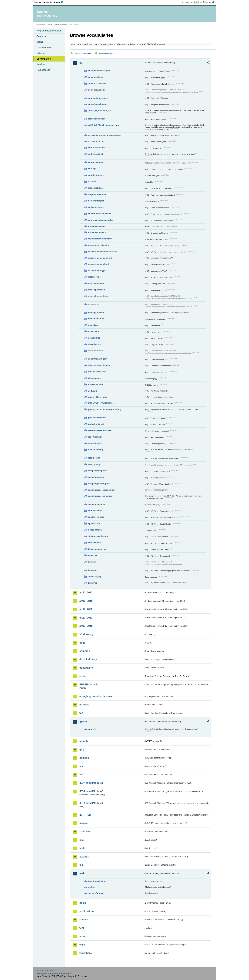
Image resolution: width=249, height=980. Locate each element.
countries (93, 729)
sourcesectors (95, 511)
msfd (82, 873)
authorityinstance (97, 148)
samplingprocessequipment (102, 490)
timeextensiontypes (98, 549)
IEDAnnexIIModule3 (91, 791)
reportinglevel (95, 437)
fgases (83, 721)
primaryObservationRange (101, 403)
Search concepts (106, 54)
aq (81, 63)
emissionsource (96, 207)
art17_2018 (86, 626)
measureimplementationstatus (103, 252)
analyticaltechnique (98, 104)
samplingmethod (96, 477)
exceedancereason (97, 232)
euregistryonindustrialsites (96, 696)
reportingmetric (96, 443)
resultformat (94, 458)
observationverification (99, 365)
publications (87, 911)
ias (81, 766)
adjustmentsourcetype (99, 71)
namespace (94, 331)
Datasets (41, 36)
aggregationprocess (98, 98)
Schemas (41, 53)
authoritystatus (95, 162)
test (82, 928)
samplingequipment (98, 471)
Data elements (44, 48)
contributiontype (96, 175)
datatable (93, 182)
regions (92, 887)
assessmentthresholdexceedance (104, 135)
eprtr (82, 676)
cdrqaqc (92, 169)
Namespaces (43, 70)
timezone (93, 570)
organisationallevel (97, 372)
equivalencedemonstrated (101, 220)
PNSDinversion (95, 384)
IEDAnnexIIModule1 (91, 783)
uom (82, 936)
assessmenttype (96, 141)
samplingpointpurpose (99, 484)
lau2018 (84, 857)
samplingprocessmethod (100, 496)
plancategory (94, 378)
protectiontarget (96, 424)
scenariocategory (97, 504)
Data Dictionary (60, 25)
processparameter (97, 418)
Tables (40, 42)
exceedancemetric (97, 226)
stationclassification (98, 536)
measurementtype (97, 271)
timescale (93, 555)
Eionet (49, 25)
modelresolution (96, 319)
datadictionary (88, 659)
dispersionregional (97, 194)
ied (81, 774)
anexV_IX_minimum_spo (100, 111)
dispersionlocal (96, 188)
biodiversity (87, 634)
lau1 (82, 840)
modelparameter (96, 313)
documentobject (96, 201)
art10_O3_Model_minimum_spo (103, 125)
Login (187, 2)
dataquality (86, 668)
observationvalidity (97, 359)
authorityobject (95, 154)
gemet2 (84, 741)
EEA (50, 2)
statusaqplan (94, 543)
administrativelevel (97, 83)
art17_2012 (86, 618)
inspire (84, 823)
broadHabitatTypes (97, 881)
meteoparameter (96, 283)
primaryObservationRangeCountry (105, 409)
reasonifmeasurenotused (100, 430)
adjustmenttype (96, 77)
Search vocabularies (83, 54)
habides (84, 758)
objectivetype (95, 344)
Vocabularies (44, 59)
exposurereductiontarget (100, 239)
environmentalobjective (99, 214)
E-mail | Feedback (46, 971)
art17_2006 (86, 609)
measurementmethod (98, 264)
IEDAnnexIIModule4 (91, 803)
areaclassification (97, 119)
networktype (94, 338)
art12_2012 (86, 593)
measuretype (94, 277)
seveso (84, 920)
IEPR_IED (85, 815)
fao (81, 713)
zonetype (93, 583)
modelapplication (96, 290)
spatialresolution (96, 517)
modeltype (93, 325)
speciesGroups (95, 893)
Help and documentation (49, 31)
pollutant (92, 391)
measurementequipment (100, 258)
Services (41, 64)
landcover (85, 832)
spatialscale (94, 523)
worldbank (86, 953)
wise (82, 945)
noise (83, 903)
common (85, 651)
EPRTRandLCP (89, 685)
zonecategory (95, 577)
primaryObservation (98, 397)
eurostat (84, 705)
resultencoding (95, 450)
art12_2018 (86, 601)
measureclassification (99, 245)
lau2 (82, 848)
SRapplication (95, 530)
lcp (81, 865)
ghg (82, 750)
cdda (82, 643)
